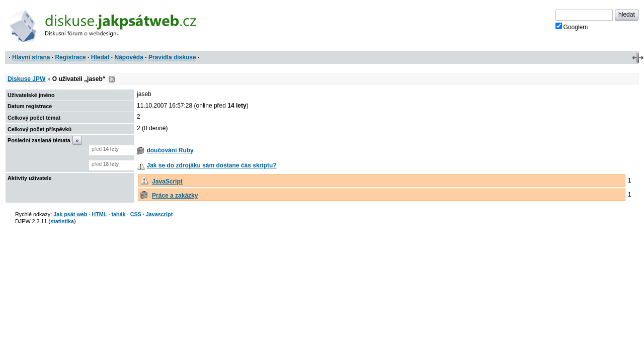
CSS (136, 214)
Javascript (159, 214)
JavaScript (167, 182)
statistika (62, 221)
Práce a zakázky (175, 196)
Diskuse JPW (26, 79)
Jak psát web (70, 214)
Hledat (100, 57)
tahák (118, 214)
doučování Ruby (170, 150)
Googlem (572, 27)
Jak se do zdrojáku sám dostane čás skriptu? (211, 165)
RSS (112, 79)
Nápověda (129, 57)
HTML (99, 214)
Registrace (70, 57)
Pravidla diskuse (172, 57)
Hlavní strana (31, 57)
